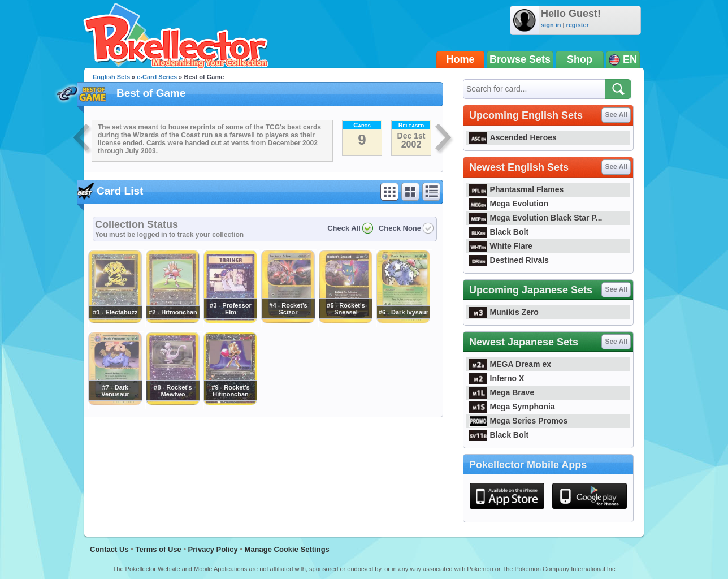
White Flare (501, 246)
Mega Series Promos (518, 421)
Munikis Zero (504, 312)
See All (616, 115)
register (577, 25)
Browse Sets (520, 59)
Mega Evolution (509, 204)
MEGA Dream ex (510, 364)
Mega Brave (502, 392)
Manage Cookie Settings (287, 549)
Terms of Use (158, 549)
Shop (580, 59)
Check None (400, 228)
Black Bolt (499, 232)
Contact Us (109, 549)
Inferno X (497, 378)
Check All (344, 228)
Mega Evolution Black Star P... (536, 218)
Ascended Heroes (513, 137)
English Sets (111, 77)
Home (461, 59)
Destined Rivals (509, 260)
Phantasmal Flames (516, 189)
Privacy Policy (213, 549)
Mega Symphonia (512, 407)
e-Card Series (157, 77)
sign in (551, 25)
